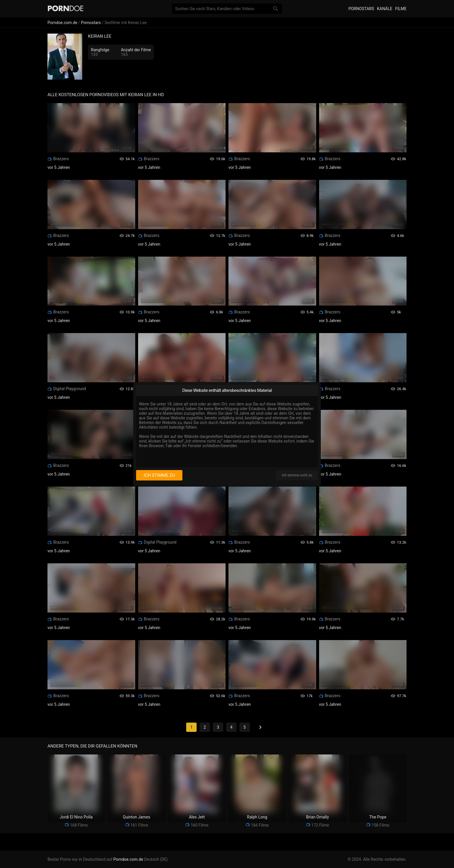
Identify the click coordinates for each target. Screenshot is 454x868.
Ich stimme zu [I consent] (159, 475)
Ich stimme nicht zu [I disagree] (297, 475)
